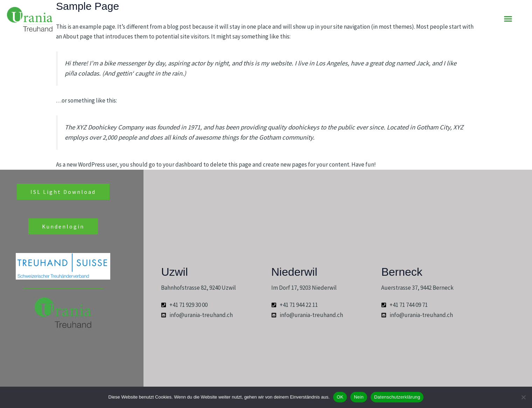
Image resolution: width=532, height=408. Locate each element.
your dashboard (183, 164)
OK (340, 397)
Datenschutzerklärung (397, 397)
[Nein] (523, 397)
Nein (359, 397)
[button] (508, 19)
